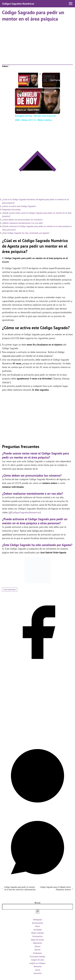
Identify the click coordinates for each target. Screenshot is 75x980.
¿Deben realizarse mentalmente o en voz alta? (23, 223)
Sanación (38, 973)
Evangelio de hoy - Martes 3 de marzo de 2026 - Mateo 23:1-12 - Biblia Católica (37, 92)
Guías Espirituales (10, 590)
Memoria (37, 966)
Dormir (37, 950)
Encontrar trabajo (37, 956)
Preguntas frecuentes (11, 209)
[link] (19, 92)
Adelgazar (37, 919)
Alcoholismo (37, 923)
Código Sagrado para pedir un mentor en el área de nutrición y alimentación (20, 888)
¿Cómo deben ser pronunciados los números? (22, 220)
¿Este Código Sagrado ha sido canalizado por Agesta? (26, 233)
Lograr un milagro (37, 963)
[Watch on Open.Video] (28, 110)
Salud (37, 970)
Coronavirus (38, 936)
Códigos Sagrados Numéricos (18, 4)
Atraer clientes (38, 933)
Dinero (38, 946)
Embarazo (37, 953)
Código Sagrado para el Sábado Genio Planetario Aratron (55, 888)
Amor (37, 926)
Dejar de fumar (37, 940)
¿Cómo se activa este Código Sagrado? (19, 206)
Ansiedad (38, 930)
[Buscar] (37, 912)
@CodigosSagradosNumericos (25, 512)
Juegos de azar (37, 960)
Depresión (38, 943)
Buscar (38, 903)
